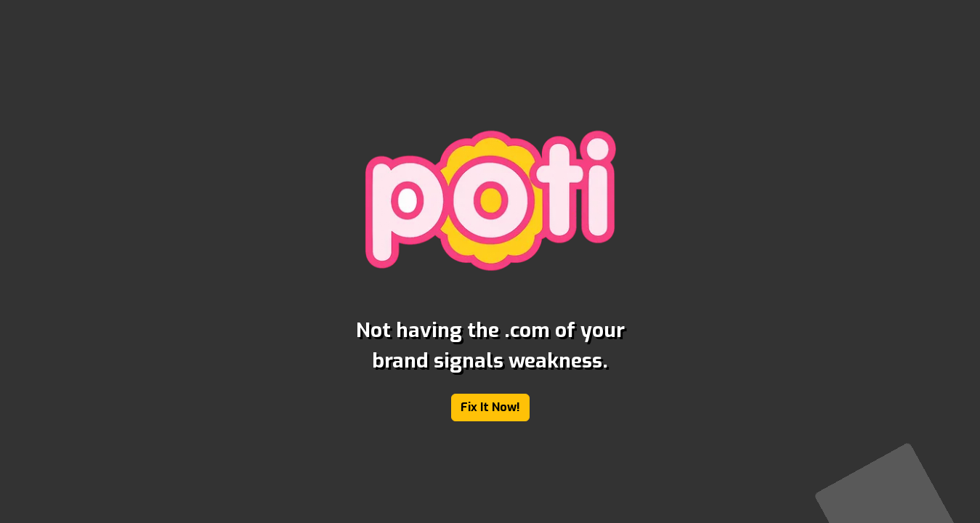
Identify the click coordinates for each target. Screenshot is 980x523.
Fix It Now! (490, 407)
